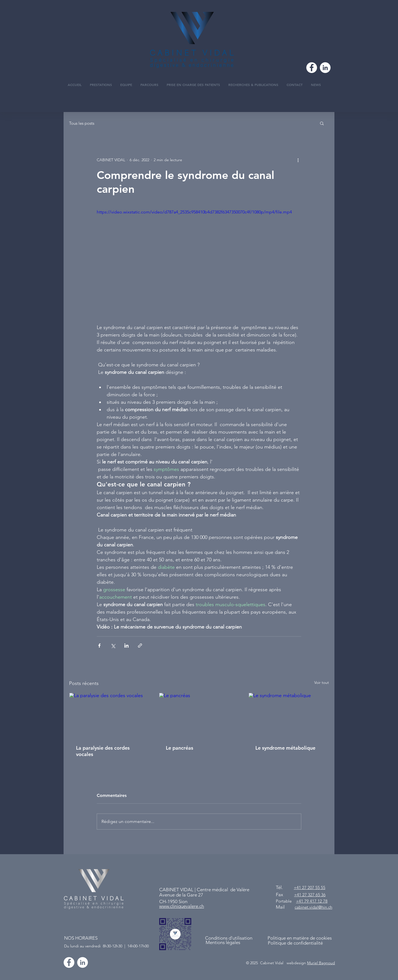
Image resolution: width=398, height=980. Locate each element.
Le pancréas (180, 748)
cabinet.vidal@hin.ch (313, 907)
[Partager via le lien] (140, 646)
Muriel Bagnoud (321, 963)
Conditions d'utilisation (229, 938)
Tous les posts (82, 123)
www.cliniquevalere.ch (182, 906)
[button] (322, 123)
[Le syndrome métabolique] (289, 715)
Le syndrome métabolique (285, 748)
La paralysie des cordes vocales (103, 751)
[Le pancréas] (199, 715)
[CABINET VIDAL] (83, 962)
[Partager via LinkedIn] (126, 646)
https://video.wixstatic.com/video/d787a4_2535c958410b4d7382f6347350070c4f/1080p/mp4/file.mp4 (194, 212)
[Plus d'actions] (298, 160)
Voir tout (322, 682)
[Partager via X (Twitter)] (113, 646)
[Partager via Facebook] (99, 646)
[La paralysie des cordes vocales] (109, 715)
